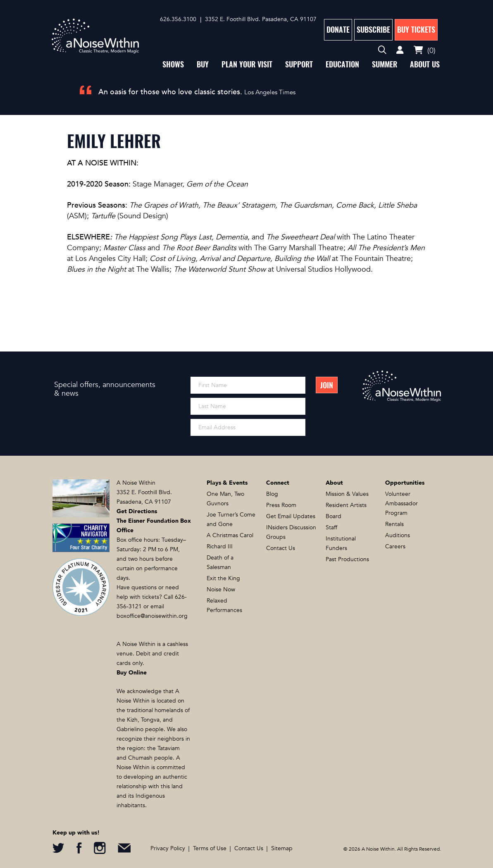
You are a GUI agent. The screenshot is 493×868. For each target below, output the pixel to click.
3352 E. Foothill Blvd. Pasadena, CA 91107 (261, 19)
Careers (395, 546)
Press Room (281, 505)
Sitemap (282, 848)
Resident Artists (346, 505)
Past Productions (347, 559)
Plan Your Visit (247, 64)
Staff (331, 527)
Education (342, 64)
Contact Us (281, 548)
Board (333, 516)
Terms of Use (210, 848)
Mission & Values (347, 494)
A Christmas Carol (230, 535)
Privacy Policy (168, 848)
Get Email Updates (291, 516)
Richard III (220, 546)
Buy (203, 64)
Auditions (398, 535)
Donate (338, 30)
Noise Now (221, 589)
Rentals (394, 524)
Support (299, 64)
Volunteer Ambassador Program (401, 503)
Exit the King (223, 578)
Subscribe (373, 30)
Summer (385, 64)
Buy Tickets (416, 30)
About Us (425, 64)
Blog (272, 494)
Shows (173, 64)
